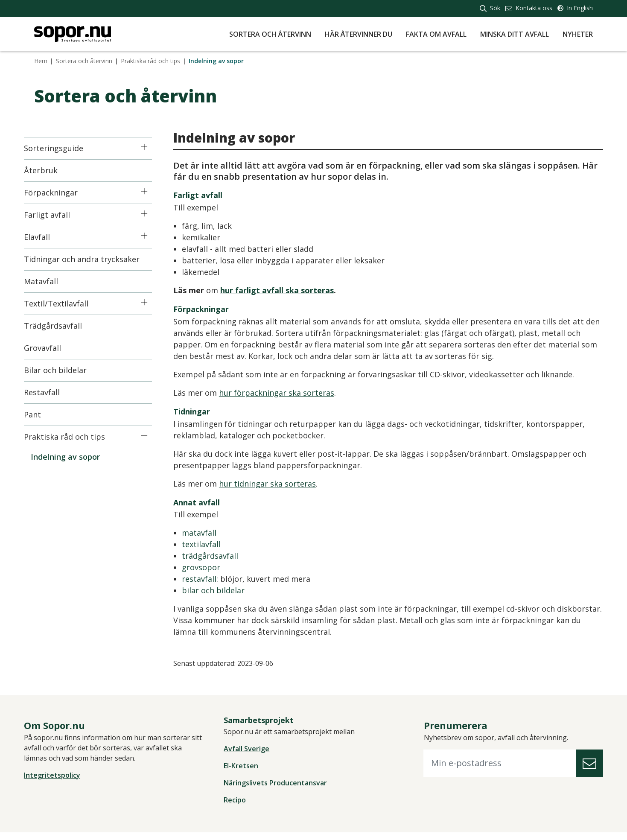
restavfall (209, 579)
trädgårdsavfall (220, 556)
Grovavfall (53, 348)
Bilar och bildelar (66, 370)
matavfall (209, 533)
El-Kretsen (244, 773)
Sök (490, 8)
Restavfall (52, 392)
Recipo (238, 808)
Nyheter (578, 34)
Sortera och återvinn (270, 34)
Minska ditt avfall (515, 34)
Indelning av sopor (76, 457)
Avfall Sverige (250, 756)
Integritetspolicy (62, 783)
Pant (43, 414)
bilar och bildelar (223, 590)
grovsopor (211, 567)
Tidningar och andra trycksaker (92, 259)
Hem (41, 61)
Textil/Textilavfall (66, 303)
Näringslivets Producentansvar (279, 790)
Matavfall (51, 281)
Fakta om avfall (436, 34)
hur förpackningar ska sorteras (287, 393)
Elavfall (47, 237)
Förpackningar (61, 192)
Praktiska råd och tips (150, 61)
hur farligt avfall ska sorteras (287, 290)
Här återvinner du (359, 34)
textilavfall (211, 544)
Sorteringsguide (64, 148)
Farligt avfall (57, 215)
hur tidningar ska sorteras (278, 484)
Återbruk (51, 170)
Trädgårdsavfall (63, 326)
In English (575, 8)
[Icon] (155, 147)
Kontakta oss (529, 8)
